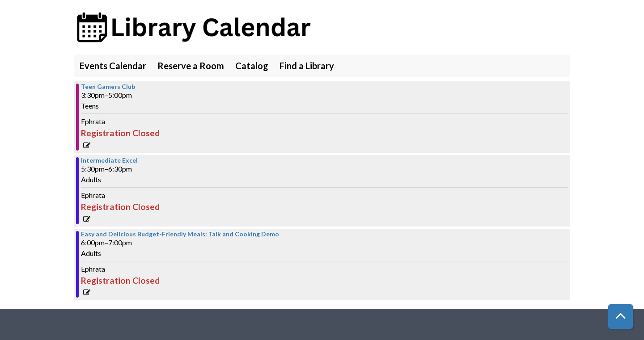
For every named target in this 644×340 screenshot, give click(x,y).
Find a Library (307, 66)
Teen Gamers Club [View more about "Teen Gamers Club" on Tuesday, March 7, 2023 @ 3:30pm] (108, 87)
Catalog (252, 66)
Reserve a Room (191, 66)
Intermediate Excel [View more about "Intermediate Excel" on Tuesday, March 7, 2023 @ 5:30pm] (109, 160)
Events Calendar (113, 66)
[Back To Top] (621, 317)
